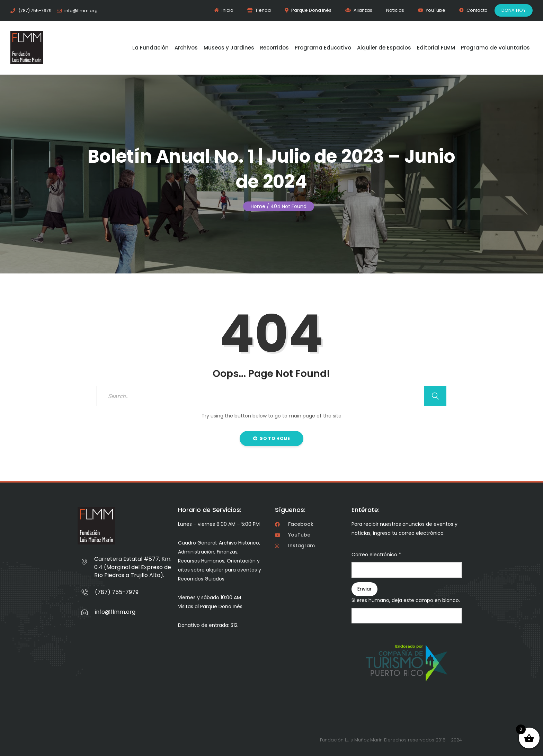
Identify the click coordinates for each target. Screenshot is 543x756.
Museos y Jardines (229, 48)
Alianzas (359, 10)
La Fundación (150, 48)
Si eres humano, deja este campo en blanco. (406, 600)
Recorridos (274, 48)
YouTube (432, 10)
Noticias (395, 10)
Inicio (224, 10)
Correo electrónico (376, 555)
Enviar (364, 589)
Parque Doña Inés (308, 10)
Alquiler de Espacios (384, 48)
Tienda (259, 10)
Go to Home (272, 438)
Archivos (186, 48)
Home (258, 206)
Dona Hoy (514, 10)
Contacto (473, 10)
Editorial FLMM (436, 48)
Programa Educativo (323, 48)
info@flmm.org (115, 612)
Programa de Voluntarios (495, 48)
